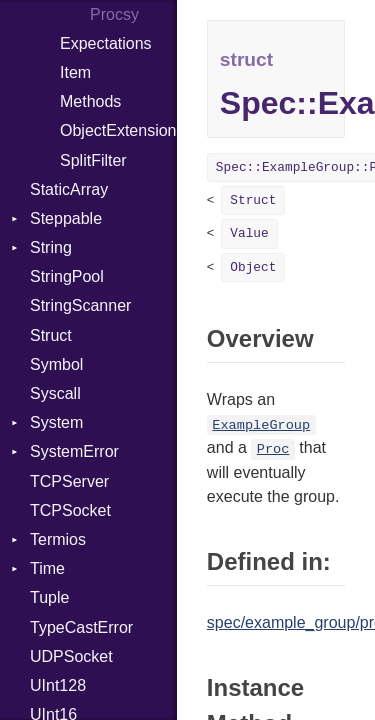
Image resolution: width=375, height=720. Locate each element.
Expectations (106, 43)
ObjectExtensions (118, 130)
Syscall (55, 393)
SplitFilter (93, 160)
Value (249, 233)
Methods (90, 101)
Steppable (66, 218)
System (56, 422)
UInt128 (58, 685)
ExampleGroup (261, 425)
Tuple (49, 597)
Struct (51, 335)
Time (47, 568)
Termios (58, 539)
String (51, 247)
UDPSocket (71, 656)
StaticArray (69, 189)
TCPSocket (70, 510)
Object (253, 267)
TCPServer (69, 481)
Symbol (56, 364)
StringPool (67, 276)
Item (75, 72)
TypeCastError (81, 627)
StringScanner (80, 305)
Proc (273, 449)
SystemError (74, 451)
